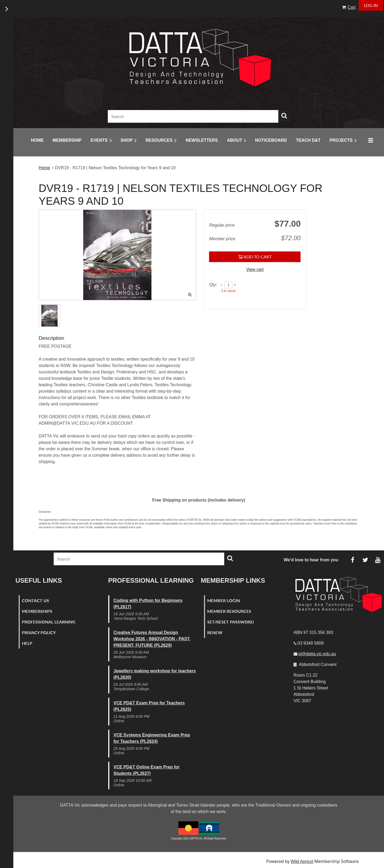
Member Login (224, 600)
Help (27, 643)
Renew (215, 632)
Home (44, 168)
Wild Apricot (302, 861)
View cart (255, 269)
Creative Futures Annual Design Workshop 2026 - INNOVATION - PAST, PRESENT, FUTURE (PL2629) (152, 639)
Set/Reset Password (231, 622)
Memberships (37, 611)
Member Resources (229, 611)
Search (284, 116)
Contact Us (35, 600)
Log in (371, 5)
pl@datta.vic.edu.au (317, 654)
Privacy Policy (39, 632)
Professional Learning (49, 622)
